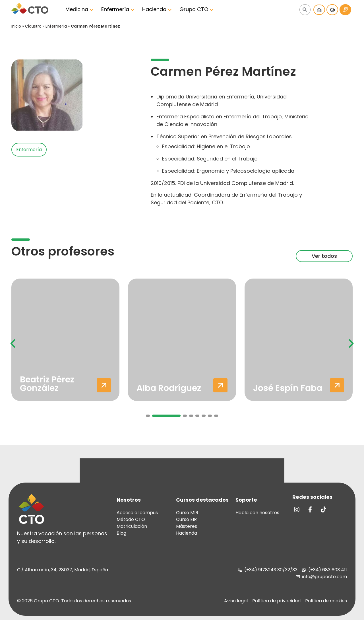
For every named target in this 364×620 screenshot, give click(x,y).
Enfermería (115, 9)
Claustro (33, 26)
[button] (13, 343)
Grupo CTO (194, 9)
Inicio (16, 26)
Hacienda (154, 9)
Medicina (77, 9)
